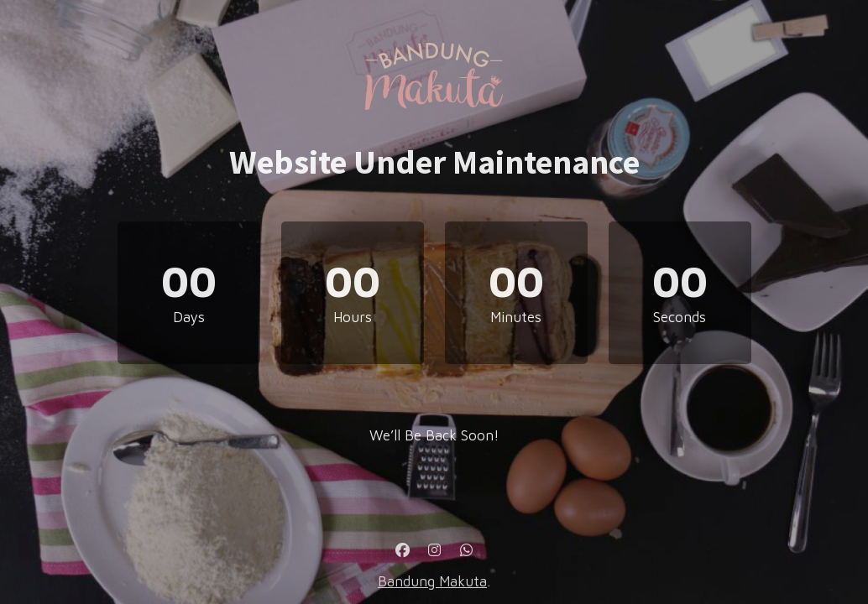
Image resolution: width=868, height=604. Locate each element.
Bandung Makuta (432, 581)
